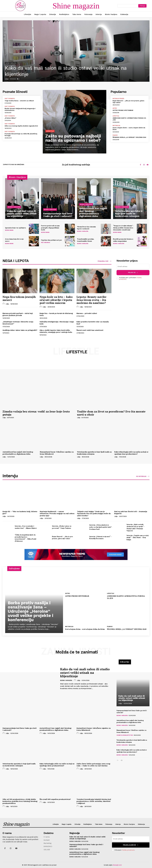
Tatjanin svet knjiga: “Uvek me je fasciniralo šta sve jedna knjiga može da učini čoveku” (94, 513)
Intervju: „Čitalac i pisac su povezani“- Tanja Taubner (62, 527)
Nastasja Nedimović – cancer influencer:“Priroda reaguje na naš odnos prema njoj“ (57, 513)
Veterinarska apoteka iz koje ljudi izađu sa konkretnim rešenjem (94, 453)
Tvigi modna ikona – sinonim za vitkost (19, 101)
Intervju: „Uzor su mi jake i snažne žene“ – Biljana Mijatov (26, 527)
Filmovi (115, 135)
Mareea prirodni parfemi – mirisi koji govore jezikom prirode (18, 314)
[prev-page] (118, 760)
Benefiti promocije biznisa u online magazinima (123, 240)
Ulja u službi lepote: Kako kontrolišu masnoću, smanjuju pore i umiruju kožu (56, 331)
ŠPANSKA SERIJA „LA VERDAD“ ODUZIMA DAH (129, 137)
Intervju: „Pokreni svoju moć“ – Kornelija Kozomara (101, 538)
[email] (133, 266)
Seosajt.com (117, 865)
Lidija (7, 79)
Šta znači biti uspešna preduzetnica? (55, 799)
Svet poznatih (10, 99)
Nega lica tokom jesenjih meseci (19, 298)
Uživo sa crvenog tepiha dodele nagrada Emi (21, 126)
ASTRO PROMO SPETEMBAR (123, 110)
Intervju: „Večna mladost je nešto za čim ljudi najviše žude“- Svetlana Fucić (101, 527)
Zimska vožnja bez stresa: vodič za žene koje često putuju (36, 413)
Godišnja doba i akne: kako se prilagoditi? (20, 330)
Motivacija (116, 126)
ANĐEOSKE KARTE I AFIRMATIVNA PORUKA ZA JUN (126, 597)
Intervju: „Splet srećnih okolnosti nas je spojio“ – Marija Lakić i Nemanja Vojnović (136, 528)
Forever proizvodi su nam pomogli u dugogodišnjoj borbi (50, 228)
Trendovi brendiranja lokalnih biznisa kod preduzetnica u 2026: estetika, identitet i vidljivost (94, 801)
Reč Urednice (46, 242)
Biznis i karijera (11, 63)
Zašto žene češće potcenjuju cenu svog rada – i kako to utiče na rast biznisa (93, 765)
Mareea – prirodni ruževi (87, 313)
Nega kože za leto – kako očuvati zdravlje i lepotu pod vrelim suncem (56, 300)
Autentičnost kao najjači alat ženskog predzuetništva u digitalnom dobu (18, 453)
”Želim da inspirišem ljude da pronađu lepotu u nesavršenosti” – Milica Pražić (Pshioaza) (26, 538)
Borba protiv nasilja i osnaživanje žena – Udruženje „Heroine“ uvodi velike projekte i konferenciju (31, 611)
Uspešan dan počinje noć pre (51, 240)
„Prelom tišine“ (10, 118)
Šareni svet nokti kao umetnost (90, 330)
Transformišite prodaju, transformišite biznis (86, 240)
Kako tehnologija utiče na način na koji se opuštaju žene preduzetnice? (131, 453)
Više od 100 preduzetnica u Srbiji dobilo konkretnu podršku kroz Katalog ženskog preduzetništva (20, 801)
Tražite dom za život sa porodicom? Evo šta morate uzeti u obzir (111, 413)
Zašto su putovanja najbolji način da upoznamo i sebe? (73, 138)
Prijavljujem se (131, 845)
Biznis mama (9, 230)
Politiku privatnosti (128, 850)
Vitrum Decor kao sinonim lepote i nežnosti (86, 228)
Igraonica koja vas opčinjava (15, 228)
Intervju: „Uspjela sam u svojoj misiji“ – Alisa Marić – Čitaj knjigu (138, 537)
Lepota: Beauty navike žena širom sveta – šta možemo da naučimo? (91, 300)
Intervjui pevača (118, 99)
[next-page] (121, 760)
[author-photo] (4, 304)
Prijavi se (133, 273)
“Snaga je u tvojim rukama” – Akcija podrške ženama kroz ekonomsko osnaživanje (123, 228)
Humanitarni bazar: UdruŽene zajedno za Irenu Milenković (57, 453)
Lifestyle (50, 131)
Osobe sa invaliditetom (125, 735)
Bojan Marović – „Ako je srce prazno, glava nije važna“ (62, 538)
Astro (115, 108)
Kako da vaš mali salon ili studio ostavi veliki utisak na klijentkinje (66, 71)
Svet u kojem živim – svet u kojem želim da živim (85, 629)
